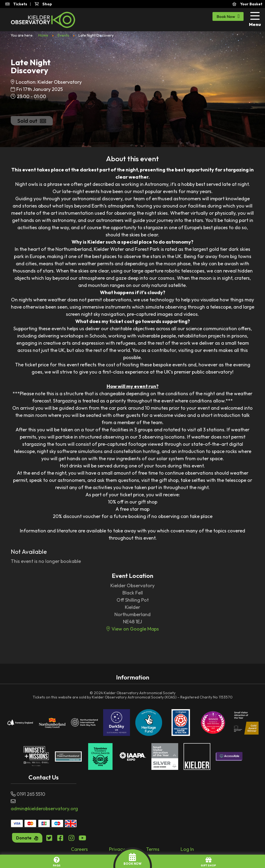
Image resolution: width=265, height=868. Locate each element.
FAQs (57, 862)
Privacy (117, 849)
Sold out (32, 121)
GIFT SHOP (208, 862)
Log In (187, 849)
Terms (153, 849)
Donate (27, 838)
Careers (79, 849)
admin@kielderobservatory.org (44, 809)
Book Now (228, 16)
